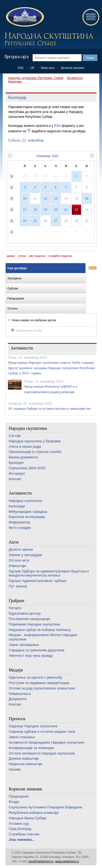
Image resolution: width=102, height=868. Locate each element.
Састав (15, 436)
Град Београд (20, 829)
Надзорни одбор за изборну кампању (40, 630)
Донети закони (21, 549)
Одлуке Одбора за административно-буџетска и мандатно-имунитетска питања (49, 573)
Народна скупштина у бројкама (35, 441)
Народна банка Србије (27, 818)
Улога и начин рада (25, 447)
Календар (15, 81)
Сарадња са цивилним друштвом (36, 650)
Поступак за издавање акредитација (39, 683)
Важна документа (23, 457)
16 (87, 198)
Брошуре (16, 463)
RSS (58, 126)
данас (11, 256)
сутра (22, 256)
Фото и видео (20, 528)
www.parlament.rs (67, 861)
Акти (14, 542)
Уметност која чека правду (31, 656)
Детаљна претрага (73, 68)
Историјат (17, 473)
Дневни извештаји (24, 758)
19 (45, 210)
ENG (21, 68)
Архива (15, 769)
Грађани (16, 601)
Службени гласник (24, 834)
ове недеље (37, 256)
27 (56, 221)
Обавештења (20, 694)
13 (56, 198)
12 (45, 198)
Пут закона (18, 586)
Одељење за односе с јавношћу (35, 677)
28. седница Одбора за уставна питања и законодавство (49, 408)
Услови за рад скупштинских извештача (42, 688)
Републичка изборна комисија (34, 813)
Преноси (17, 719)
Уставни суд (19, 823)
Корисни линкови (25, 789)
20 (56, 210)
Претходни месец (10, 156)
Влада (14, 802)
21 (66, 210)
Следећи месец (92, 156)
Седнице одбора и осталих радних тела (42, 731)
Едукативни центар (25, 613)
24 (25, 221)
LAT (32, 68)
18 (35, 210)
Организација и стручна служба (35, 452)
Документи (18, 699)
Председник (19, 796)
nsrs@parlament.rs (41, 861)
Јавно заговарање (24, 645)
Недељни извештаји (26, 764)
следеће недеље (60, 256)
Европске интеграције (27, 517)
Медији (16, 670)
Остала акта (19, 560)
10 (25, 198)
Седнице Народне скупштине (33, 726)
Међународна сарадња (28, 512)
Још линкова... (22, 840)
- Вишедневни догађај (27, 331)
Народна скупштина (28, 428)
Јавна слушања (22, 737)
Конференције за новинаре (31, 748)
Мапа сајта (48, 68)
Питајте (15, 608)
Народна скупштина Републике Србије (36, 78)
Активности (75, 78)
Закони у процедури (25, 555)
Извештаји (17, 566)
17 (25, 210)
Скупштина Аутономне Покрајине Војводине (45, 807)
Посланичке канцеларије (29, 619)
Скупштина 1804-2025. (27, 468)
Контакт (15, 479)
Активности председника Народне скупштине (47, 742)
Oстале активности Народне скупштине (42, 753)
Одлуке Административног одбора (37, 581)
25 (35, 221)
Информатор (19, 522)
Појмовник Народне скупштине (34, 624)
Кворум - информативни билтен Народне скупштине (43, 637)
